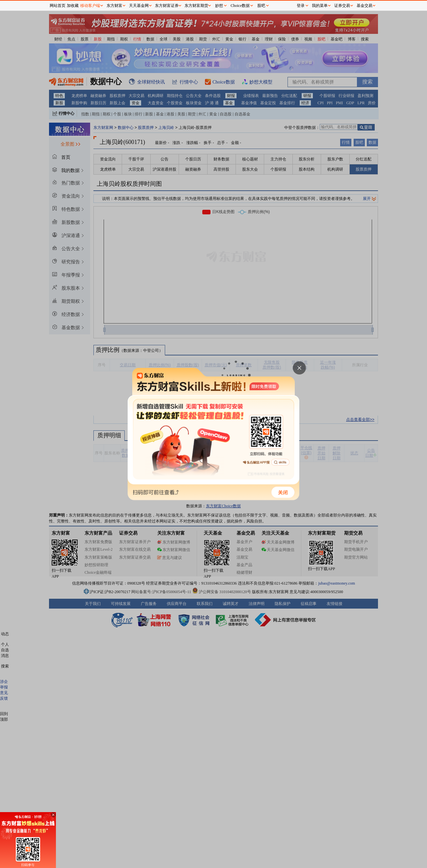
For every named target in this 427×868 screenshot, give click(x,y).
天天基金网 (139, 6)
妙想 (219, 6)
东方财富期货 (196, 6)
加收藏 (73, 6)
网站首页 (58, 6)
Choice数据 (240, 6)
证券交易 (342, 6)
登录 (301, 6)
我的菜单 (320, 6)
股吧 (261, 6)
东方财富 (114, 6)
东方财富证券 (167, 6)
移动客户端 (90, 6)
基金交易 (364, 6)
